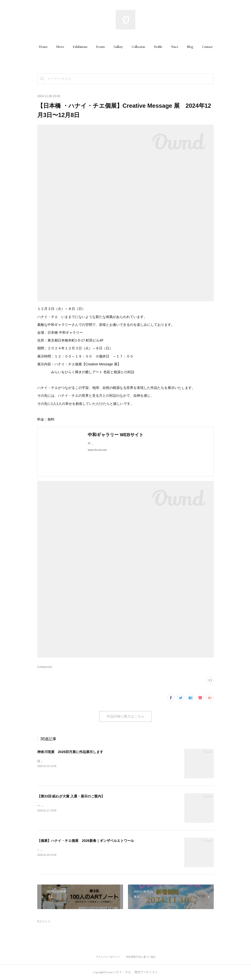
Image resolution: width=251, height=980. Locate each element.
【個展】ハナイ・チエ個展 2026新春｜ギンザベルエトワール (86, 841)
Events (100, 47)
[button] (43, 47)
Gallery (118, 47)
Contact (207, 47)
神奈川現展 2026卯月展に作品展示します (70, 752)
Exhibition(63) (45, 667)
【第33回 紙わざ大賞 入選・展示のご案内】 (71, 796)
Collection (138, 47)
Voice (175, 47)
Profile (158, 47)
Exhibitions (80, 47)
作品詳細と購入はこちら (125, 716)
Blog (190, 47)
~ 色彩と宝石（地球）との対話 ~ (59, 850)
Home (43, 47)
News (60, 47)
